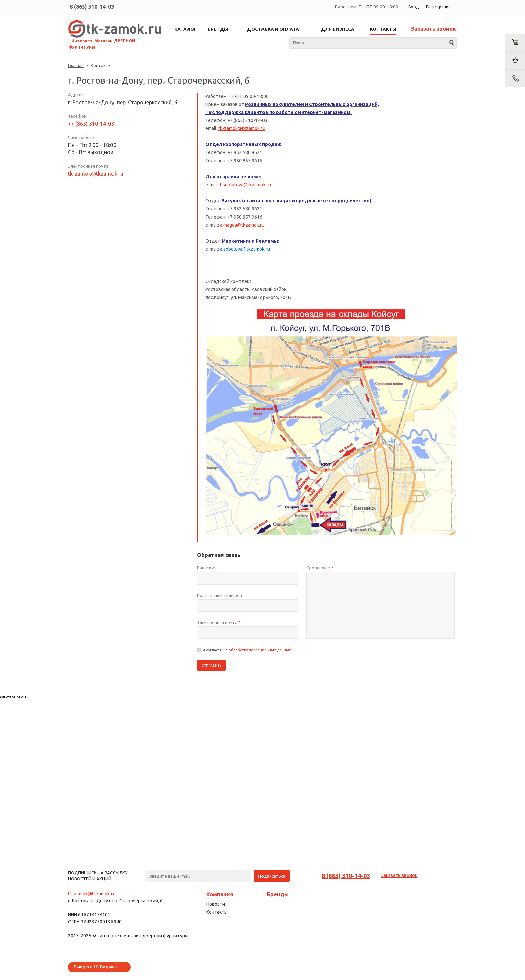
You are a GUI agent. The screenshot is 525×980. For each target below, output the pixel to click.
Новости (216, 904)
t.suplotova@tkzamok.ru (245, 185)
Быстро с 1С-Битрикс (95, 967)
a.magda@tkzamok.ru (242, 225)
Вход (414, 7)
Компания (220, 894)
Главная (76, 65)
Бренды (278, 894)
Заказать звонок (433, 29)
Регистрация (438, 7)
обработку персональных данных (260, 650)
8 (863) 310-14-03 (92, 7)
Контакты (217, 912)
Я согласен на (247, 650)
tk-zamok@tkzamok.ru (96, 174)
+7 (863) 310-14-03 (91, 124)
